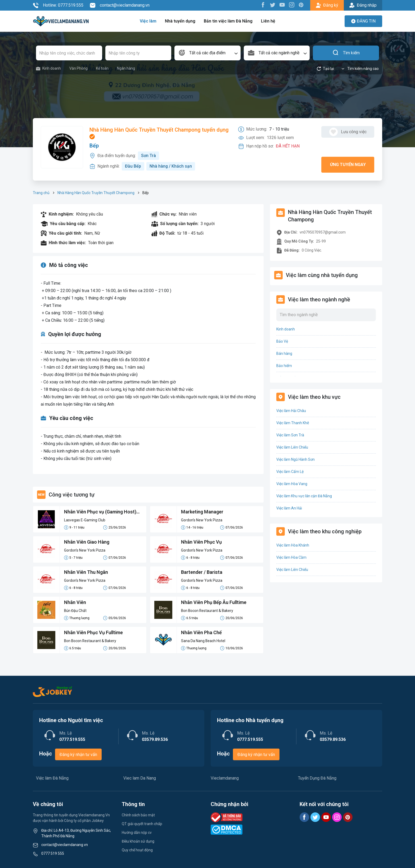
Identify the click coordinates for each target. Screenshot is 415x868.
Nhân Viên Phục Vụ (202, 542)
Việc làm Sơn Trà (290, 435)
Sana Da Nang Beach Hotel (203, 641)
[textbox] (207, 53)
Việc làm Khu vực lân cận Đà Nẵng (304, 496)
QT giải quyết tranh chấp (142, 824)
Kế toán (102, 68)
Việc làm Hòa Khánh (293, 545)
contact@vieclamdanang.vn (120, 5)
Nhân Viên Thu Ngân (86, 572)
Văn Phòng (78, 68)
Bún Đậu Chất (75, 611)
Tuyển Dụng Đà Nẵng (317, 778)
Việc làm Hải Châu (291, 411)
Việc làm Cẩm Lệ (290, 472)
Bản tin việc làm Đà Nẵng (228, 21)
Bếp (94, 146)
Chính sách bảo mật (138, 815)
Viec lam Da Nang (140, 778)
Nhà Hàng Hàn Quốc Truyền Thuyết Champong (96, 193)
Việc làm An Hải (289, 508)
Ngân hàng (126, 68)
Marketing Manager (202, 512)
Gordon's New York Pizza (202, 520)
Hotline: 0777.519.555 (58, 5)
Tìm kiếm (346, 53)
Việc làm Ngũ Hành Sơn (296, 459)
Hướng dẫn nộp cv (137, 833)
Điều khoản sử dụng (138, 841)
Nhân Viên (75, 602)
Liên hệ (268, 21)
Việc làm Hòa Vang (292, 484)
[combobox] (207, 53)
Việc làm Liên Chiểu (292, 447)
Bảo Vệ (282, 341)
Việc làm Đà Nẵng (52, 778)
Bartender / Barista (202, 572)
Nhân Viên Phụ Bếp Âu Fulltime (214, 602)
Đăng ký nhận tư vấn (78, 755)
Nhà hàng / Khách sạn (171, 166)
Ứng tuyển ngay (348, 165)
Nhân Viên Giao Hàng (87, 542)
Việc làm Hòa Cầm (291, 557)
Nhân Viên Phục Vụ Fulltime (94, 632)
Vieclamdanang (225, 778)
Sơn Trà (148, 156)
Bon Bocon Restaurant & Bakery (208, 611)
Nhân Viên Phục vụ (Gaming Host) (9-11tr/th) (100, 512)
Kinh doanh (48, 68)
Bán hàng (284, 354)
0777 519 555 (53, 853)
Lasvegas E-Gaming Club (85, 520)
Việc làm (149, 21)
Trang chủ (41, 193)
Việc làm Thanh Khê (293, 423)
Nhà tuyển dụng (181, 21)
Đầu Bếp (133, 166)
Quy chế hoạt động (137, 850)
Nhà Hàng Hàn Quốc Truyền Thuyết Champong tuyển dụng (159, 133)
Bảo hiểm (284, 366)
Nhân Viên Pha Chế (202, 632)
